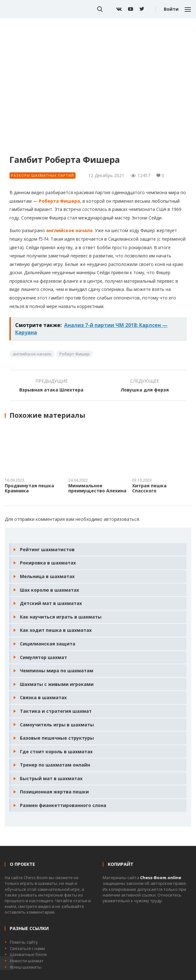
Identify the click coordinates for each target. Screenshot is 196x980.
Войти (171, 9)
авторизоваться (121, 519)
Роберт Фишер (75, 354)
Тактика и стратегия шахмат (56, 711)
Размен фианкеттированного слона (63, 805)
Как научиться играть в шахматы (61, 617)
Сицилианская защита (48, 644)
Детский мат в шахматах (51, 603)
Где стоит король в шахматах (56, 752)
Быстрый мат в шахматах (51, 778)
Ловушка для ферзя (145, 390)
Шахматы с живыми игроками (57, 684)
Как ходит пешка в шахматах (56, 630)
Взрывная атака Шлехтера (51, 390)
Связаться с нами (27, 948)
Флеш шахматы (26, 967)
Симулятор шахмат (43, 657)
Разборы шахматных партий (43, 175)
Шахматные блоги (28, 954)
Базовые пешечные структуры (57, 738)
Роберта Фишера (59, 201)
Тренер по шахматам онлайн (55, 765)
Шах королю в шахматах (49, 590)
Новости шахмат (27, 961)
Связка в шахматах (43, 697)
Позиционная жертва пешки (54, 792)
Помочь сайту (24, 942)
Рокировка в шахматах (48, 563)
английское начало (69, 230)
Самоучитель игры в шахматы (57, 725)
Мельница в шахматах (47, 576)
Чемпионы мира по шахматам (57, 671)
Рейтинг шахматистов (47, 549)
